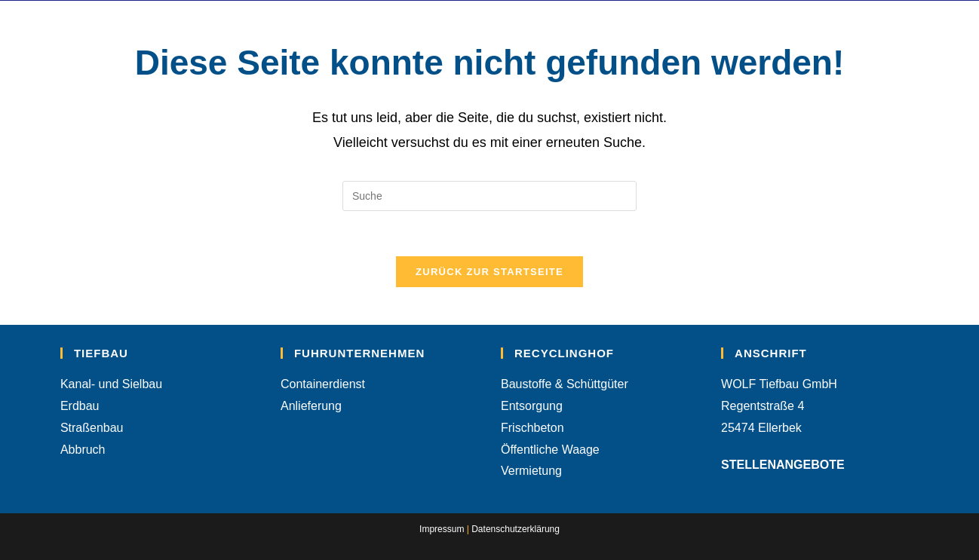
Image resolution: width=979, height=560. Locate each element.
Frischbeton (532, 428)
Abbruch (83, 450)
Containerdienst (323, 384)
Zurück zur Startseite (489, 272)
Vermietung (531, 471)
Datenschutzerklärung (516, 529)
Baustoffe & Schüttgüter (565, 384)
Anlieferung (311, 406)
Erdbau (80, 406)
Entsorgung (532, 406)
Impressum (442, 529)
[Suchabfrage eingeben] (489, 196)
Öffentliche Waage (550, 450)
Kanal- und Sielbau (111, 384)
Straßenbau (92, 428)
